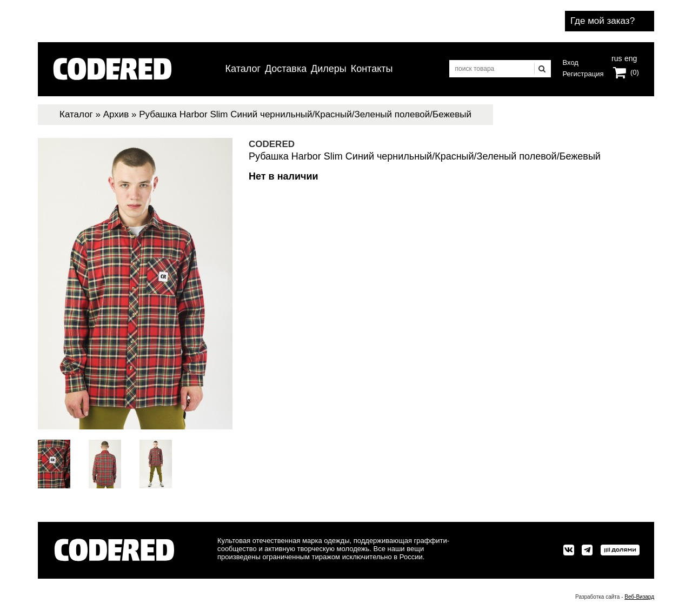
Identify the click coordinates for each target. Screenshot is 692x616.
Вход (571, 62)
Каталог (243, 69)
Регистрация (583, 74)
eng (630, 57)
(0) (635, 72)
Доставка (286, 69)
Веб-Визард (639, 597)
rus (617, 57)
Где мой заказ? (603, 21)
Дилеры (329, 69)
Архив (116, 114)
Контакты (372, 69)
